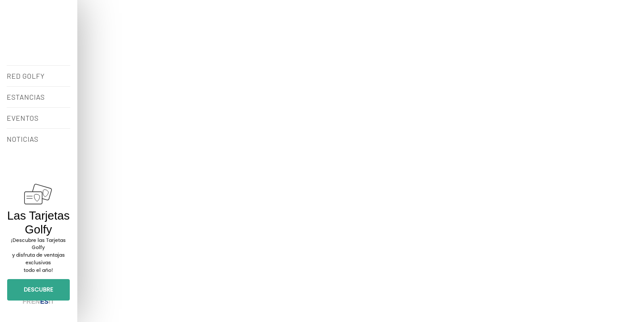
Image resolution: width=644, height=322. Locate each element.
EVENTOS (23, 118)
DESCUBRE (38, 290)
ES (44, 301)
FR (27, 301)
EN (36, 301)
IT (51, 301)
